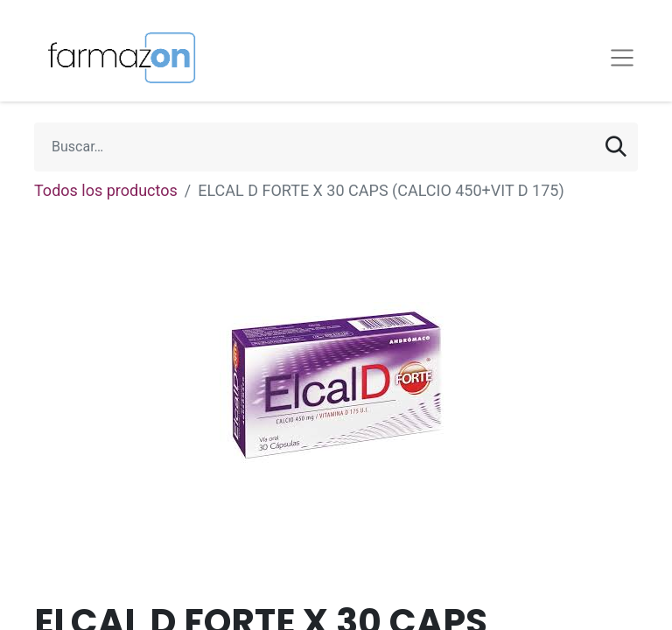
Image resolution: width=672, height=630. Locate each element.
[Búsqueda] (616, 147)
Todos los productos (106, 190)
